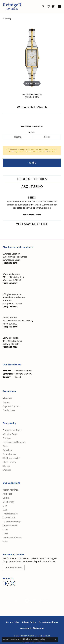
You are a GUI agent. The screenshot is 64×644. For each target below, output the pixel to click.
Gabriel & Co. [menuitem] (9, 518)
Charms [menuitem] (7, 466)
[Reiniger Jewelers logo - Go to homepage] (12, 6)
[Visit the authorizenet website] (27, 601)
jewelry (8, 19)
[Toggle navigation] (59, 7)
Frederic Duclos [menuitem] (10, 514)
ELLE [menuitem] (5, 510)
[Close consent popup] (55, 639)
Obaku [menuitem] (6, 534)
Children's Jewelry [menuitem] (11, 458)
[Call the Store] (10, 263)
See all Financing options (32, 126)
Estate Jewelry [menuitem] (9, 454)
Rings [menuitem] (5, 446)
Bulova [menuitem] (6, 498)
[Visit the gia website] (18, 601)
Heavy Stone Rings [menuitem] (12, 522)
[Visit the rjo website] (35, 601)
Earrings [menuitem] (7, 438)
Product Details (32, 179)
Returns (47, 137)
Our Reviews (9, 410)
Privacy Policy (29, 622)
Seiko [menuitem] (5, 542)
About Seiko (32, 187)
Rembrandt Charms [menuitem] (12, 538)
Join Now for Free (14, 568)
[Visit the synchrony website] (44, 601)
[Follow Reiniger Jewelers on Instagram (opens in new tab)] (13, 583)
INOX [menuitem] (5, 530)
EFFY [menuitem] (5, 506)
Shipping (17, 137)
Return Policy (13, 622)
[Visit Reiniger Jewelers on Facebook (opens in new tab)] (6, 583)
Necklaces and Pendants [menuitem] (15, 442)
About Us (7, 398)
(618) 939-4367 (32, 97)
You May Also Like (32, 224)
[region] (32, 58)
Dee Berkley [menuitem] (9, 502)
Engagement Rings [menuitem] (12, 430)
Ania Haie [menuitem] (7, 494)
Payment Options (11, 406)
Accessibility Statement (32, 628)
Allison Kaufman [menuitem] (11, 490)
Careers (7, 402)
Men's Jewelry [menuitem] (9, 462)
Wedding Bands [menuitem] (10, 434)
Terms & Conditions (48, 622)
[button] (43, 7)
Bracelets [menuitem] (7, 450)
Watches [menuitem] (7, 470)
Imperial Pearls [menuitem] (10, 526)
